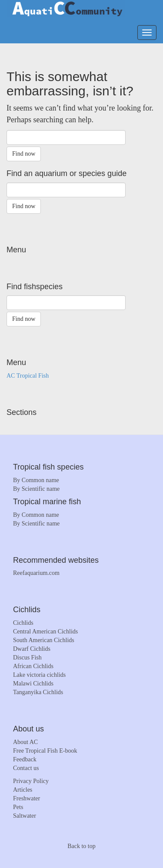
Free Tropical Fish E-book (45, 751)
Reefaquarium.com (36, 573)
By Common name (36, 480)
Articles (23, 790)
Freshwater (27, 798)
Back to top (81, 846)
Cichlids (23, 623)
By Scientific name (36, 489)
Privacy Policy (31, 781)
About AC (25, 742)
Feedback (25, 759)
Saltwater (25, 816)
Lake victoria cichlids (39, 675)
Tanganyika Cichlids (38, 692)
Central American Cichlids (45, 631)
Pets (18, 807)
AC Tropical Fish (28, 376)
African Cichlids (33, 666)
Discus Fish (27, 658)
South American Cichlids (44, 640)
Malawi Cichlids (33, 684)
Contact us (26, 768)
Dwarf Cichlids (32, 649)
